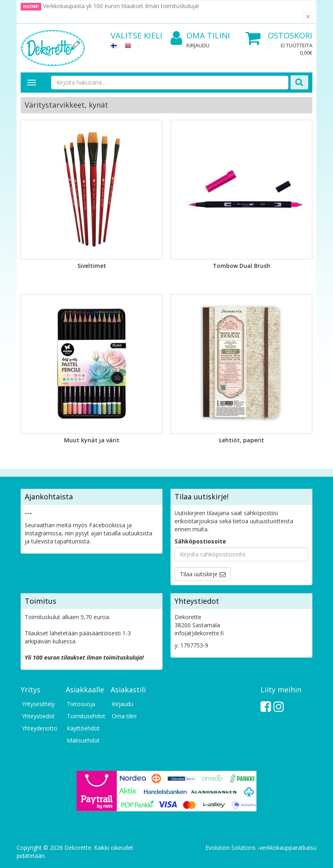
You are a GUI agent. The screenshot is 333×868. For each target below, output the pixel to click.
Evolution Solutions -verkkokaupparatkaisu (261, 848)
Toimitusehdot (85, 716)
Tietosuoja (81, 704)
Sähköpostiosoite (200, 541)
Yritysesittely (38, 704)
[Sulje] (308, 17)
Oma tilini (200, 36)
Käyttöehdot (83, 728)
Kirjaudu (198, 45)
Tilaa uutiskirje (199, 574)
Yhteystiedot (38, 716)
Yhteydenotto (40, 728)
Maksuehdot (83, 740)
